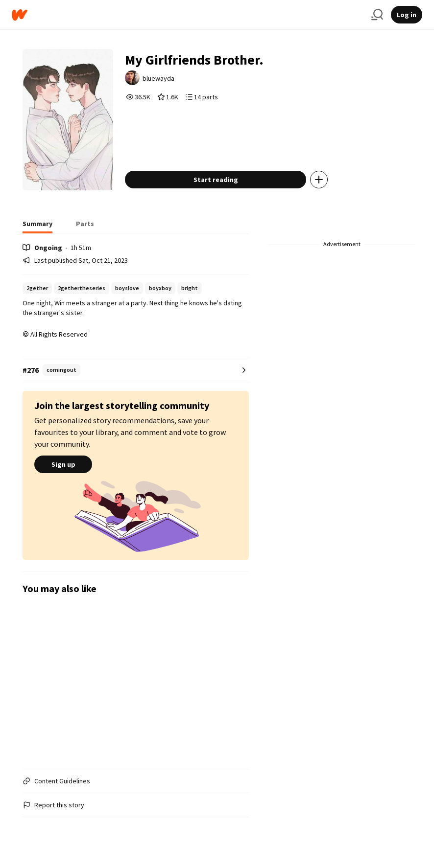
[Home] (188, 15)
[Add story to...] (319, 180)
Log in (407, 15)
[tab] (37, 227)
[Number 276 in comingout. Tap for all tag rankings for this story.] (136, 370)
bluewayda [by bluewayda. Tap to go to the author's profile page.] (158, 78)
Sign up (63, 464)
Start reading (216, 180)
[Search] (377, 15)
